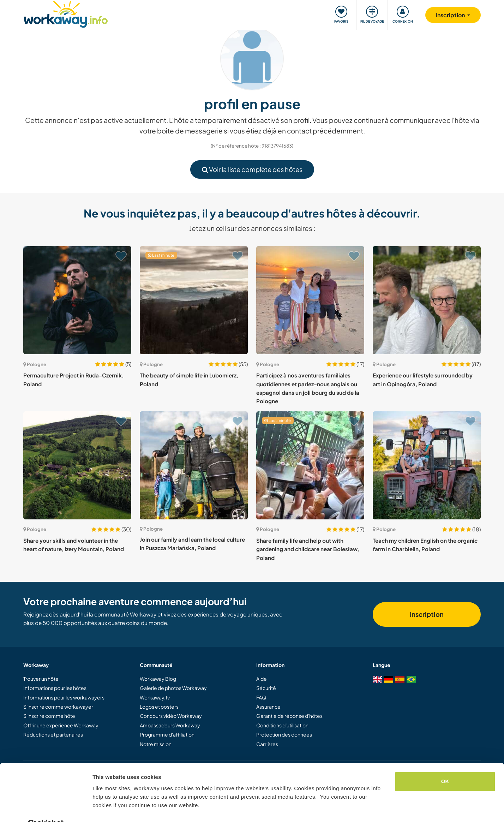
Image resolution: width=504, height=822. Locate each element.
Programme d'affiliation (167, 734)
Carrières (267, 744)
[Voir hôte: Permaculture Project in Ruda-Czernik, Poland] (77, 300)
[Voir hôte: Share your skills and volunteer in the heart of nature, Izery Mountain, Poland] (77, 465)
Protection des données (284, 734)
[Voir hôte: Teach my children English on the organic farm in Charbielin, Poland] (427, 465)
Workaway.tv (155, 697)
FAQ (261, 697)
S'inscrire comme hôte (49, 716)
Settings (103, 808)
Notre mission (156, 744)
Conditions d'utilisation (282, 725)
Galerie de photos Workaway (173, 688)
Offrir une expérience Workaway (61, 725)
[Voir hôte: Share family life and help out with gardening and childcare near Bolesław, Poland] (310, 465)
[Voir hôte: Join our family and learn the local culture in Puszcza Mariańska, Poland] (194, 465)
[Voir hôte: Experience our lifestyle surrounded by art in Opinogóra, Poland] (427, 300)
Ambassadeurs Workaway (170, 725)
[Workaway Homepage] (66, 13)
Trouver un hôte (41, 679)
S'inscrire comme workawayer (58, 707)
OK (445, 765)
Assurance (268, 707)
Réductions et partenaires (53, 734)
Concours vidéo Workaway (171, 716)
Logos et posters (159, 707)
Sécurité (266, 688)
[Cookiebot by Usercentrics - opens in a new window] (46, 808)
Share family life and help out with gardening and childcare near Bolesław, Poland (308, 549)
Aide (262, 679)
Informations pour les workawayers (64, 697)
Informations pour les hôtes (55, 688)
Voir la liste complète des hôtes (252, 169)
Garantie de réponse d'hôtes (289, 716)
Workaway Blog (158, 679)
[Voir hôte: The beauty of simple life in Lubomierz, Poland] (194, 300)
